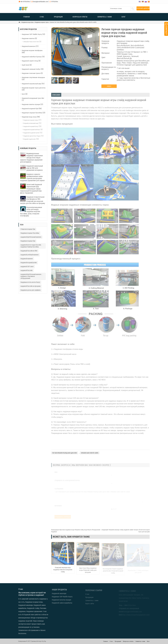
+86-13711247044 (25, 2)
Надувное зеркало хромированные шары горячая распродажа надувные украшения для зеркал (32, 177)
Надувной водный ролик (29, 263)
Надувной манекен (29, 46)
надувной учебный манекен (30, 255)
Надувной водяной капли (31, 133)
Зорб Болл (25, 65)
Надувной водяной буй (30, 109)
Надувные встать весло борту (30, 282)
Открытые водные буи (28, 229)
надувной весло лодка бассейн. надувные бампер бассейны (31, 246)
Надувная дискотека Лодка (32, 136)
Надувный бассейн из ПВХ (29, 251)
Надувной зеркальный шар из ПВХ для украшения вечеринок (35, 168)
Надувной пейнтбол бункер (32, 57)
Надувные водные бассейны (32, 113)
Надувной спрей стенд (30, 61)
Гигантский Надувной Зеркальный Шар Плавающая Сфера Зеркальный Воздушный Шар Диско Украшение (31, 189)
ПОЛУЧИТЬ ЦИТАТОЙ (143, 8)
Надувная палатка (28, 38)
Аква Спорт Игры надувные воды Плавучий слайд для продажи (88, 572)
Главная (27, 17)
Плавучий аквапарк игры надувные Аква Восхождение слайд (63, 571)
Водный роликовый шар (31, 123)
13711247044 (55, 2)
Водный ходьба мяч (30, 139)
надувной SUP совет (27, 267)
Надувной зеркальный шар (31, 84)
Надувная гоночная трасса (31, 73)
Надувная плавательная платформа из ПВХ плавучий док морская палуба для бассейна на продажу (33, 200)
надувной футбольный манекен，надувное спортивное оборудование (32, 276)
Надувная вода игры (28, 22)
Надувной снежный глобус (31, 69)
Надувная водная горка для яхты (34, 88)
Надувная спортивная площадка (33, 77)
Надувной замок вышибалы (62, 605)
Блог (124, 17)
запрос (109, 87)
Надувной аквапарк (59, 595)
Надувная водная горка (42, 22)
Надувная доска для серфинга (31, 290)
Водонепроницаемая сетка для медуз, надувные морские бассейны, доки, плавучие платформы (31, 212)
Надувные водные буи (28, 241)
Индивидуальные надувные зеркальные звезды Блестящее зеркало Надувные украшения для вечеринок (31, 158)
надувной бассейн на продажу (31, 286)
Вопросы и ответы (80, 17)
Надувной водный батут (31, 126)
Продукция (58, 17)
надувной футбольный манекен (31, 237)
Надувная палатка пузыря (31, 104)
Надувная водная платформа (32, 50)
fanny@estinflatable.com (40, 2)
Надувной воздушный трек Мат (33, 98)
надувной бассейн (27, 270)
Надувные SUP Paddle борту (32, 34)
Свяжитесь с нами (104, 17)
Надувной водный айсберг (32, 130)
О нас (42, 17)
